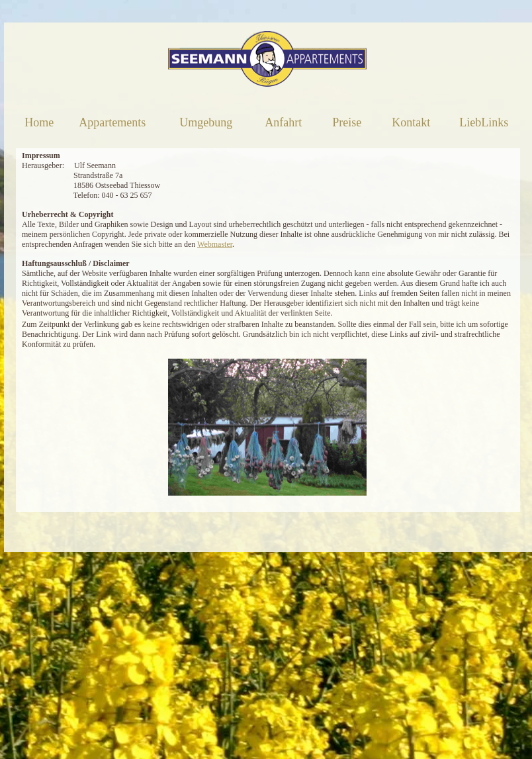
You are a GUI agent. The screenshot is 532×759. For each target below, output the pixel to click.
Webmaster (215, 244)
